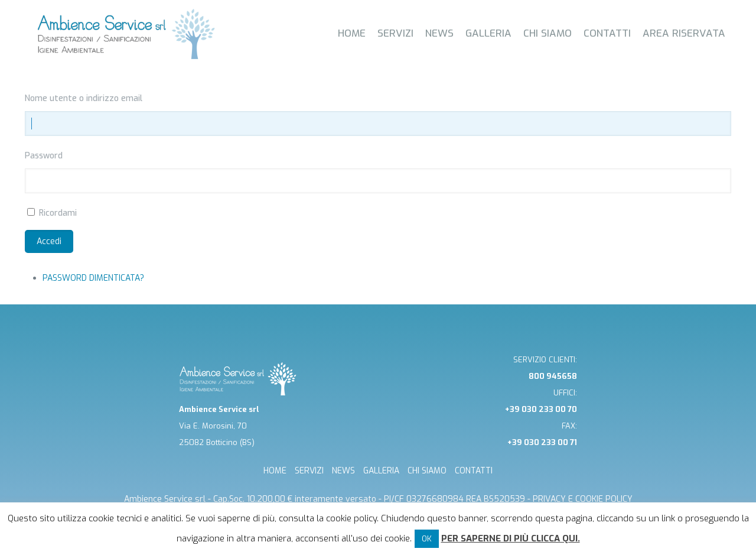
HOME (275, 471)
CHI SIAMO (427, 471)
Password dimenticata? (93, 278)
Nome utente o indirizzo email (84, 98)
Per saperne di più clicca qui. (511, 538)
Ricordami (58, 213)
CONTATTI (474, 471)
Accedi (49, 241)
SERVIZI (309, 471)
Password (44, 156)
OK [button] (427, 539)
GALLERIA (381, 471)
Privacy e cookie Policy (583, 499)
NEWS (343, 471)
